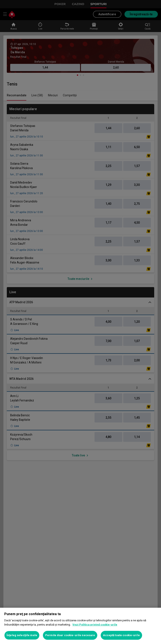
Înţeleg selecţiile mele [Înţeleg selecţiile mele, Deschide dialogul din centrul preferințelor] (22, 635)
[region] (80, 626)
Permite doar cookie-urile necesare (70, 635)
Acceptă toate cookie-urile (121, 635)
